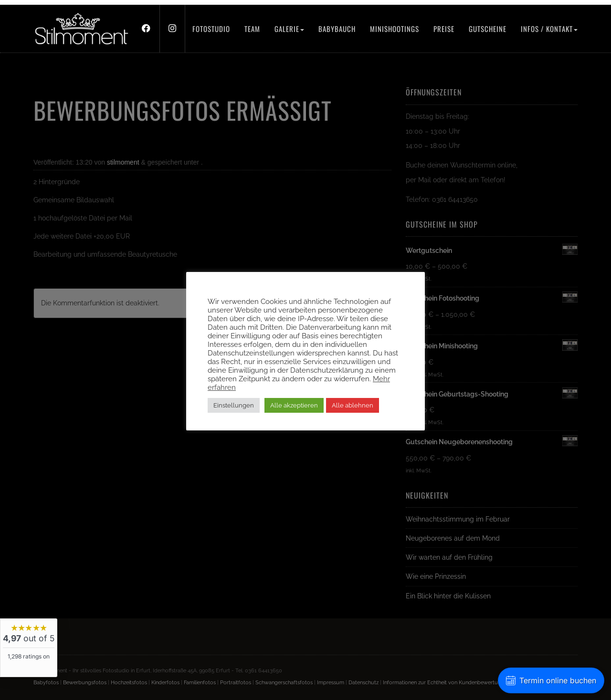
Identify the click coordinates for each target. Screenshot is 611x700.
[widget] (29, 648)
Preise (444, 29)
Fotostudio (211, 29)
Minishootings (395, 29)
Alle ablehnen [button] (353, 405)
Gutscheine (488, 29)
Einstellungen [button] (234, 405)
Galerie (289, 29)
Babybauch (337, 29)
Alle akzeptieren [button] (294, 405)
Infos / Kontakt (549, 29)
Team (252, 29)
